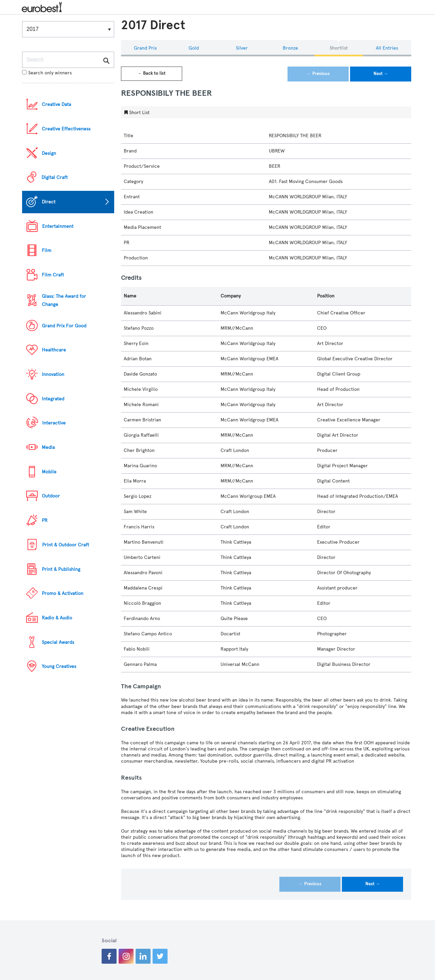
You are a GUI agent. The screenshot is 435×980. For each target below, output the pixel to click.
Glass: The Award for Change (64, 300)
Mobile (49, 472)
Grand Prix (145, 48)
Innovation (53, 374)
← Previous (318, 74)
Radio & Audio (57, 618)
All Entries (387, 48)
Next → (381, 74)
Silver (242, 48)
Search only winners (47, 73)
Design (49, 153)
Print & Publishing (61, 569)
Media (48, 447)
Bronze (290, 48)
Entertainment (58, 226)
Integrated (53, 399)
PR (45, 520)
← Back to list (152, 73)
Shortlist (339, 48)
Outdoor (51, 496)
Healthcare (54, 350)
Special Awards (58, 642)
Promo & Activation (63, 593)
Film (47, 250)
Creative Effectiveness (66, 129)
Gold (194, 48)
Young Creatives (59, 666)
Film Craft (53, 275)
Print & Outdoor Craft (66, 545)
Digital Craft (55, 177)
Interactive (54, 423)
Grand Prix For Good (64, 326)
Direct (49, 202)
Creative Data (56, 104)
